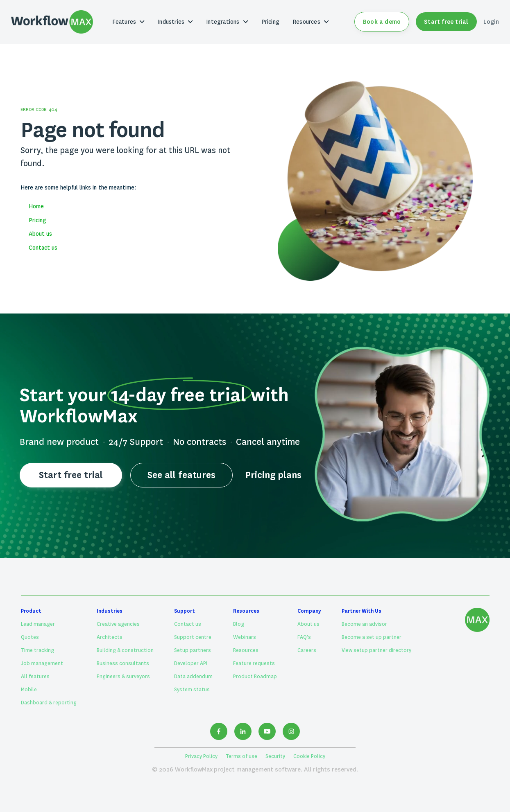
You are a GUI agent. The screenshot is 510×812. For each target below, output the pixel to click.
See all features (181, 475)
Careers (307, 650)
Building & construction (125, 650)
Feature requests (254, 663)
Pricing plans (273, 475)
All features (35, 677)
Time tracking (37, 650)
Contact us (43, 248)
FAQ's (304, 637)
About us (40, 234)
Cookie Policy (309, 756)
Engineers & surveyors (123, 677)
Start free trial (446, 22)
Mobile (29, 690)
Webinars (245, 637)
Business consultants (123, 663)
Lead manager (38, 624)
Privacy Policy (201, 756)
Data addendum (193, 677)
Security (275, 756)
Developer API (191, 663)
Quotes (30, 637)
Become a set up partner (372, 637)
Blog (239, 624)
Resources (246, 650)
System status (192, 690)
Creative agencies (118, 624)
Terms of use (241, 756)
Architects (110, 637)
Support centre (193, 637)
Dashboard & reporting (49, 703)
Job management (42, 663)
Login (491, 22)
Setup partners (193, 650)
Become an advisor (364, 624)
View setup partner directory (376, 650)
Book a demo (382, 22)
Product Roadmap (255, 677)
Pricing (270, 22)
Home (36, 206)
